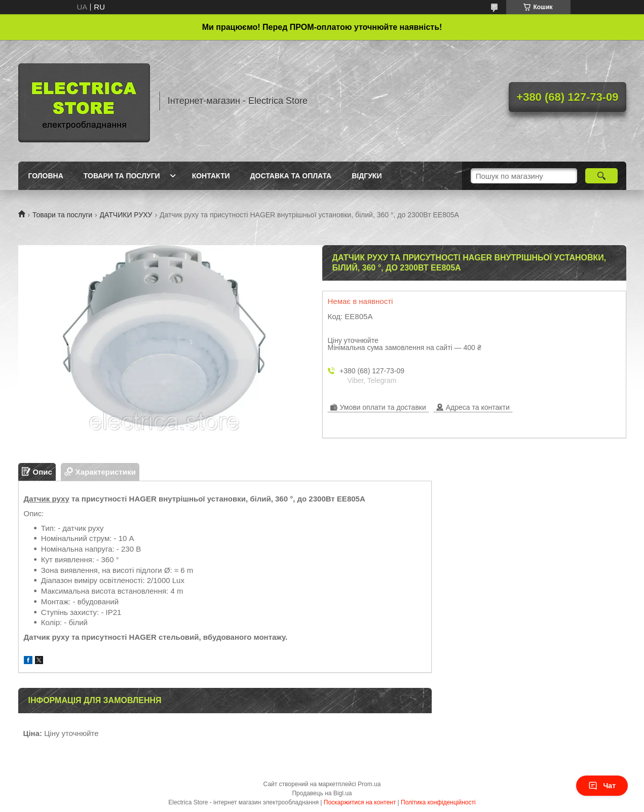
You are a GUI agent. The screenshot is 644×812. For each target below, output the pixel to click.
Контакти (211, 176)
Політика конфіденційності (438, 802)
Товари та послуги (122, 176)
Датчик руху (47, 499)
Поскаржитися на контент (360, 802)
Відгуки (367, 176)
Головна (46, 176)
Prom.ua (369, 784)
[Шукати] (602, 176)
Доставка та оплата (291, 176)
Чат (602, 786)
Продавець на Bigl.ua (322, 793)
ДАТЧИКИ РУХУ (126, 215)
